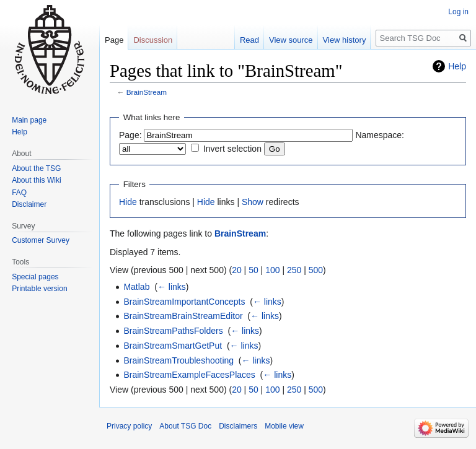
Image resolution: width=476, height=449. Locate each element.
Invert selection (232, 149)
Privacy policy (129, 426)
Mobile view (284, 426)
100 (272, 270)
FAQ (19, 193)
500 (316, 270)
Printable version (39, 289)
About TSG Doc (185, 426)
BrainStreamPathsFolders (173, 331)
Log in (458, 12)
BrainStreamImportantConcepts (184, 302)
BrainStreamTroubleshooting (178, 360)
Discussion (153, 40)
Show (253, 202)
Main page (29, 120)
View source (291, 40)
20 (237, 270)
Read (249, 40)
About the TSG (36, 168)
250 (294, 270)
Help (457, 66)
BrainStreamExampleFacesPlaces (189, 375)
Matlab (136, 287)
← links (172, 287)
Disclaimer (29, 204)
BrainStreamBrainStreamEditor (183, 316)
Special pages (35, 277)
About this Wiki (36, 180)
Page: (130, 135)
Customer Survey (41, 240)
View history (345, 40)
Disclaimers (238, 426)
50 (253, 270)
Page (114, 40)
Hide (128, 202)
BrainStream (147, 92)
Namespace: (380, 135)
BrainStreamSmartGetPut (173, 346)
